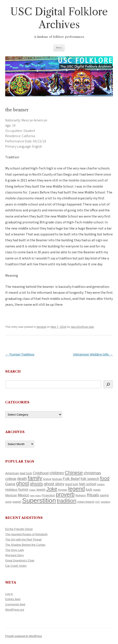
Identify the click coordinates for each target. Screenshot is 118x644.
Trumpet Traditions (20, 354)
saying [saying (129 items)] (104, 495)
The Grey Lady (15, 550)
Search (13, 371)
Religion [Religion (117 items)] (81, 495)
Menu (59, 48)
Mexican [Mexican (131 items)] (11, 495)
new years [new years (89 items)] (35, 496)
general (41, 327)
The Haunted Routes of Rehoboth (26, 534)
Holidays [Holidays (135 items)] (11, 490)
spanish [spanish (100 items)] (17, 502)
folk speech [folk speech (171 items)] (90, 479)
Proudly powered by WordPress (24, 636)
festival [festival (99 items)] (47, 479)
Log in (9, 594)
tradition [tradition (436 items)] (67, 501)
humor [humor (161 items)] (23, 489)
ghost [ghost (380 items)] (23, 483)
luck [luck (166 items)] (89, 489)
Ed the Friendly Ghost (19, 529)
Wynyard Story (14, 555)
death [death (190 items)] (22, 479)
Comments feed (15, 604)
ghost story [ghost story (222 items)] (54, 484)
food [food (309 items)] (105, 478)
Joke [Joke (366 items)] (52, 489)
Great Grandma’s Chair (20, 560)
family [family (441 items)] (35, 478)
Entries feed (13, 599)
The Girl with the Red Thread (23, 540)
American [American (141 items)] (12, 473)
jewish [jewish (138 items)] (41, 490)
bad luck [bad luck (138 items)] (26, 473)
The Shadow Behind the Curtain (25, 545)
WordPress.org (15, 610)
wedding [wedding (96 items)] (106, 502)
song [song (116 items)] (8, 502)
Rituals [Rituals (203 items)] (93, 495)
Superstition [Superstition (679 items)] (39, 500)
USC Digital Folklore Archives (59, 18)
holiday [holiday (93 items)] (101, 484)
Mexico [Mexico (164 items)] (24, 495)
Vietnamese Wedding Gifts (93, 354)
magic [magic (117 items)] (97, 490)
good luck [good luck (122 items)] (72, 484)
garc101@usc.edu (82, 327)
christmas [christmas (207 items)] (92, 473)
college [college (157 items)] (11, 479)
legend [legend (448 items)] (77, 489)
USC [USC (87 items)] (98, 502)
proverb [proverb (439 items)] (65, 494)
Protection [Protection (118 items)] (48, 495)
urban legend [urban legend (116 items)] (86, 502)
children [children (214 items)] (57, 473)
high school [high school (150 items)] (87, 484)
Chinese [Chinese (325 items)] (74, 473)
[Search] (108, 384)
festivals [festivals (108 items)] (57, 479)
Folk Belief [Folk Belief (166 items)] (71, 479)
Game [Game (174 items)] (10, 484)
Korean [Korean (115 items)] (63, 490)
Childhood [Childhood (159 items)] (41, 473)
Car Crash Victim (16, 566)
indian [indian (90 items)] (32, 490)
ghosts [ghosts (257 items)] (36, 484)
